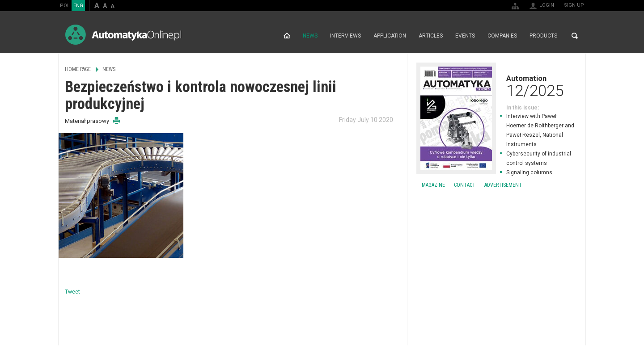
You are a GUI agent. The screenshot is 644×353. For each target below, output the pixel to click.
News (310, 36)
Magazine (433, 185)
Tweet (72, 292)
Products (543, 36)
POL (65, 6)
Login (547, 5)
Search (575, 36)
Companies (502, 36)
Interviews (345, 36)
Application (390, 36)
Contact (465, 185)
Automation (496, 86)
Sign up (574, 5)
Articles (431, 36)
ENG (78, 6)
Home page (287, 36)
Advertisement (503, 185)
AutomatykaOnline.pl (123, 35)
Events (465, 36)
